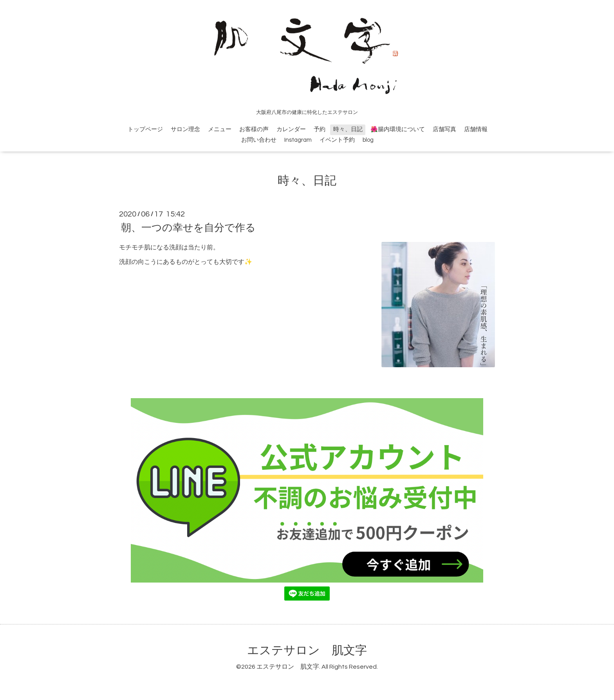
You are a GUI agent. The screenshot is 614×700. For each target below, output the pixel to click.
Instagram (298, 140)
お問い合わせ (259, 140)
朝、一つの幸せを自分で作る (188, 228)
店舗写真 (444, 129)
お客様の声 (254, 129)
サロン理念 (185, 129)
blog (368, 140)
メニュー (220, 129)
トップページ (145, 129)
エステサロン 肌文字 (307, 650)
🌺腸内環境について (398, 129)
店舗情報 (476, 129)
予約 (320, 129)
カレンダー (291, 129)
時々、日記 (348, 129)
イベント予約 (337, 140)
